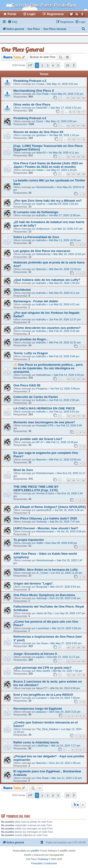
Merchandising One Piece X (34, 91)
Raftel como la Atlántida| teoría (36, 742)
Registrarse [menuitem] (55, 14)
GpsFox (41, 204)
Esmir (40, 121)
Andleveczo (43, 229)
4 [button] (53, 65)
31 (78, 480)
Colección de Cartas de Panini (36, 397)
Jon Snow (42, 643)
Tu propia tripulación (29, 540)
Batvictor (41, 269)
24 (73, 379)
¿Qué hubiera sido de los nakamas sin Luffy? (47, 280)
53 (78, 98)
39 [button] (68, 65)
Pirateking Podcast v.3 (30, 81)
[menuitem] (12, 22)
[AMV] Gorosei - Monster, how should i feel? (46, 528)
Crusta (40, 84)
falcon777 (42, 688)
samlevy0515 (44, 510)
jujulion (40, 657)
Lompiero (42, 698)
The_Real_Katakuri (47, 729)
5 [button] (58, 65)
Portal (12, 14)
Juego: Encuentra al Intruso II (35, 654)
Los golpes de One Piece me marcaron (42, 251)
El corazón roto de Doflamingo (36, 212)
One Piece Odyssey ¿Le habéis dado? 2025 (45, 518)
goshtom (41, 135)
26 (69, 174)
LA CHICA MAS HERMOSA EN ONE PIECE (44, 408)
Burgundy (42, 587)
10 (78, 112)
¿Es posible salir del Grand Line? (38, 439)
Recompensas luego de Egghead (38, 709)
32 (84, 480)
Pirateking (43, 859)
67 (78, 126)
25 (78, 379)
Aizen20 (41, 153)
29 (84, 174)
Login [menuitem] (31, 14)
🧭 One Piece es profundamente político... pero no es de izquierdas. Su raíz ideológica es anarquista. (48, 368)
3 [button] (48, 65)
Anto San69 (43, 671)
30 (73, 480)
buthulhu (41, 215)
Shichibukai (22, 290)
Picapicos (42, 389)
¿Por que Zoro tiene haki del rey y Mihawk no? (48, 201)
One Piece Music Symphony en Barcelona (44, 595)
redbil (40, 543)
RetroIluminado (45, 187)
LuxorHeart (43, 628)
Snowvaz (42, 522)
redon (40, 170)
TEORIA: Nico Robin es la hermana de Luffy (46, 570)
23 (69, 379)
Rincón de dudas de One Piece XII (38, 132)
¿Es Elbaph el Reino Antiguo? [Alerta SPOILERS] (50, 507)
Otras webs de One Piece (32, 104)
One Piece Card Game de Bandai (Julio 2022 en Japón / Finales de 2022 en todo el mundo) (48, 165)
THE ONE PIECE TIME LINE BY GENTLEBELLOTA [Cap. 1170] (36, 488)
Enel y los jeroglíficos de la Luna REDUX (43, 695)
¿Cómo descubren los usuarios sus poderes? (47, 328)
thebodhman (44, 254)
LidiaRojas (42, 746)
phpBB (34, 851)
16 (73, 416)
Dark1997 (42, 108)
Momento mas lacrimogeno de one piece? (44, 422)
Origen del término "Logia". (34, 583)
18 (84, 416)
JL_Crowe (42, 573)
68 (84, 126)
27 (73, 174)
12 (84, 139)
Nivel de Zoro (23, 470)
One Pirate (43, 94)
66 (73, 126)
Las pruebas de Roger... (31, 339)
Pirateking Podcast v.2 (30, 118)
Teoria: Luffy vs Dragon (31, 353)
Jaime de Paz (44, 613)
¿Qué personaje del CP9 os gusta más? (42, 668)
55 (84, 157)
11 (84, 112)
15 (69, 416)
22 (69, 661)
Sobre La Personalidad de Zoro (36, 237)
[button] (30, 65)
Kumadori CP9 (45, 425)
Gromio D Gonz (45, 493)
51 (69, 98)
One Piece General (22, 49)
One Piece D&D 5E (27, 385)
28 (78, 174)
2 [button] (42, 65)
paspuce (41, 712)
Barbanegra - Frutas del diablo (36, 301)
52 (73, 98)
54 (84, 98)
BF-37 (40, 442)
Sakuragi (41, 598)
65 (69, 126)
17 (78, 416)
